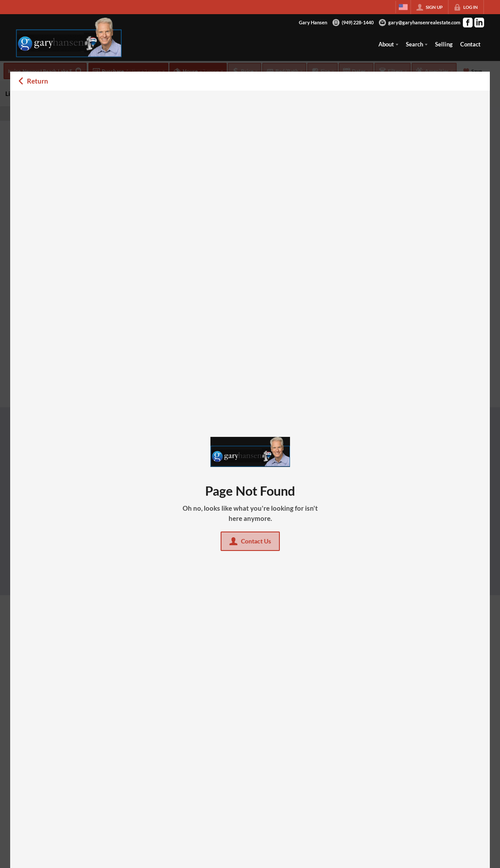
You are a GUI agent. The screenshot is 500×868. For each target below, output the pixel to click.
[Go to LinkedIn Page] (479, 23)
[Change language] (403, 7)
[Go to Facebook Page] (468, 23)
